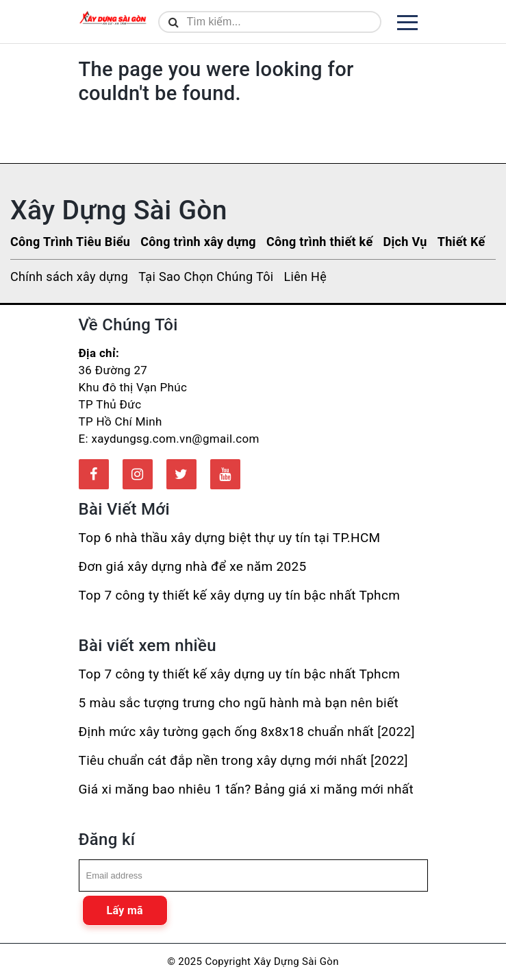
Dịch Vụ (405, 242)
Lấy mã (125, 910)
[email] (253, 876)
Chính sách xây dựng (69, 277)
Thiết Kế (461, 242)
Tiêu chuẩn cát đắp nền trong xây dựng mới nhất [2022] (243, 760)
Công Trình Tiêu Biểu (70, 242)
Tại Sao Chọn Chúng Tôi (206, 277)
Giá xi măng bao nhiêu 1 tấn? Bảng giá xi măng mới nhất (246, 789)
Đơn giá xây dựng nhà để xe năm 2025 (193, 566)
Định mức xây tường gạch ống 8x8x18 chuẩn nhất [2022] (247, 732)
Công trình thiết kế (320, 242)
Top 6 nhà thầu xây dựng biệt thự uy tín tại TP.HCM (230, 538)
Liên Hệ (305, 277)
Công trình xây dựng (198, 242)
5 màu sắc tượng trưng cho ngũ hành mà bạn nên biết (239, 703)
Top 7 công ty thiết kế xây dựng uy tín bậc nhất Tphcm (240, 595)
